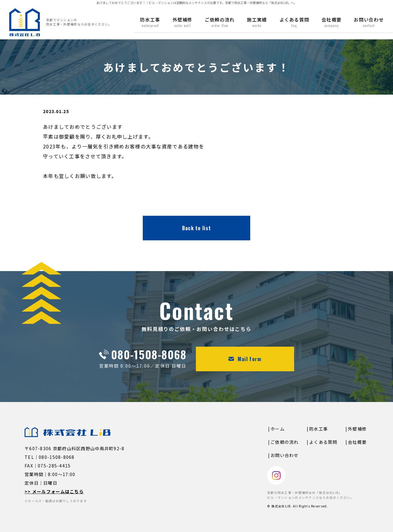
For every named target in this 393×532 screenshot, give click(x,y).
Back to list (196, 228)
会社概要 (331, 22)
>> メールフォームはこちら (54, 491)
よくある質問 (294, 22)
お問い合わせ (369, 22)
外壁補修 (183, 22)
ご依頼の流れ (220, 22)
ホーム (278, 429)
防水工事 (150, 22)
